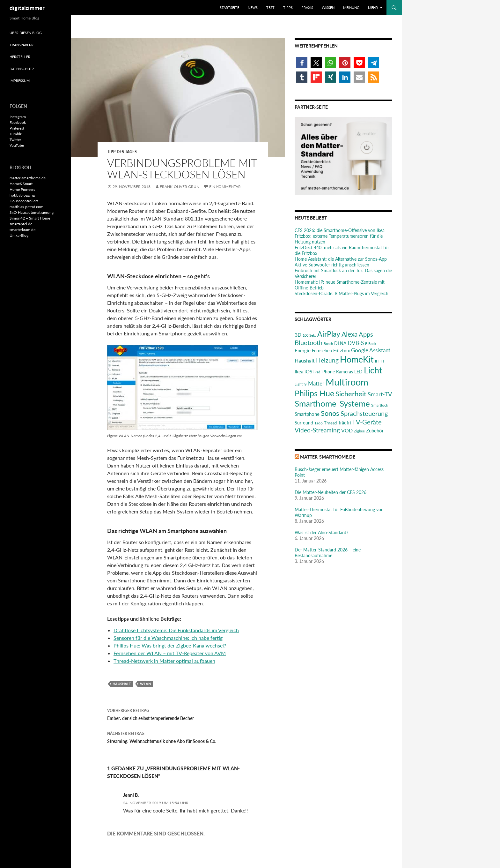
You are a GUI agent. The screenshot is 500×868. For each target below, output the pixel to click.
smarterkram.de (22, 230)
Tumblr (15, 134)
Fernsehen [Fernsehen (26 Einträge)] (322, 351)
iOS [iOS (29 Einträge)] (308, 371)
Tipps (288, 7)
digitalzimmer (27, 8)
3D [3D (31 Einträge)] (298, 335)
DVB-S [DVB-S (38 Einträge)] (356, 343)
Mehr (373, 7)
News (253, 7)
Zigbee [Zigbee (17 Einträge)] (359, 431)
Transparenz (22, 45)
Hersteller (20, 57)
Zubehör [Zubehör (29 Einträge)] (375, 430)
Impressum (20, 81)
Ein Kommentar (225, 187)
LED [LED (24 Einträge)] (358, 372)
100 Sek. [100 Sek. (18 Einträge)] (309, 335)
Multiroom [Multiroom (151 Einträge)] (347, 382)
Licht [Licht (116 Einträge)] (373, 370)
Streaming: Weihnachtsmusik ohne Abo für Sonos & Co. (183, 737)
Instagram (18, 117)
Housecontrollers (24, 201)
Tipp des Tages (122, 152)
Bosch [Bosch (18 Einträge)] (328, 344)
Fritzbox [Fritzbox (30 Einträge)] (342, 350)
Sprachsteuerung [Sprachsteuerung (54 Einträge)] (364, 413)
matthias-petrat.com (26, 207)
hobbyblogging (22, 195)
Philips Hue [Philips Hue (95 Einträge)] (314, 393)
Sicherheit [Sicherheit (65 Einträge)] (351, 394)
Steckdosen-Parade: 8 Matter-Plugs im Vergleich (342, 293)
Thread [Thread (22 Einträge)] (330, 423)
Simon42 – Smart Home (30, 218)
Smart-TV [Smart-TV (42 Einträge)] (380, 394)
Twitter (15, 140)
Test (270, 7)
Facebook (18, 122)
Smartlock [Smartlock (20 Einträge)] (380, 405)
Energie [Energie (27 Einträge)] (303, 351)
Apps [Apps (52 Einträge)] (366, 334)
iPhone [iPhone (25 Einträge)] (328, 372)
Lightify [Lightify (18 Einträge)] (301, 384)
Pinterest (17, 128)
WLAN (145, 684)
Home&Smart (21, 184)
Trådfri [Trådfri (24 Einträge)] (344, 423)
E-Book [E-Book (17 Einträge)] (371, 344)
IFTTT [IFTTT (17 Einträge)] (380, 361)
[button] (302, 63)
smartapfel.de (21, 224)
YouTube (17, 145)
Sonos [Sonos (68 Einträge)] (330, 413)
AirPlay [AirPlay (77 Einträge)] (329, 334)
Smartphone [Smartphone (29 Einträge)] (307, 414)
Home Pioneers (22, 189)
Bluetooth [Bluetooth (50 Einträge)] (309, 342)
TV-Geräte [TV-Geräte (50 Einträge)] (367, 422)
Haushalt (122, 684)
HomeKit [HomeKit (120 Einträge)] (357, 359)
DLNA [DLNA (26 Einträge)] (340, 343)
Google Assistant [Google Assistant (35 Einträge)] (371, 350)
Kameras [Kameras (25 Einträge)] (345, 372)
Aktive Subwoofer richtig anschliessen (332, 265)
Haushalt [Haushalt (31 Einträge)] (305, 360)
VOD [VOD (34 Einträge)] (347, 430)
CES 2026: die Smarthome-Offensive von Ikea (340, 230)
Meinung (351, 7)
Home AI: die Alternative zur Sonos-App (341, 259)
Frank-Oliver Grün (180, 187)
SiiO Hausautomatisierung (32, 212)
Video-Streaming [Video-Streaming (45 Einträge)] (317, 430)
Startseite (229, 7)
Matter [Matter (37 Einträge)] (316, 383)
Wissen (328, 7)
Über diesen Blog (26, 33)
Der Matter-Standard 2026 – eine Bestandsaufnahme (328, 553)
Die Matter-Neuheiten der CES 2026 (331, 492)
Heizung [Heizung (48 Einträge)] (327, 360)
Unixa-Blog (19, 235)
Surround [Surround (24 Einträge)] (304, 423)
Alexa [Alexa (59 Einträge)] (349, 334)
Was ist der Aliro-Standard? (321, 532)
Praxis (307, 7)
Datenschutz (22, 69)
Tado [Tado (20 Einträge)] (319, 423)
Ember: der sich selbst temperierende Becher (183, 714)
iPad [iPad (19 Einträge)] (317, 372)
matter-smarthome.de (328, 457)
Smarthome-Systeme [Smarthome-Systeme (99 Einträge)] (332, 403)
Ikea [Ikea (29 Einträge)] (299, 371)
